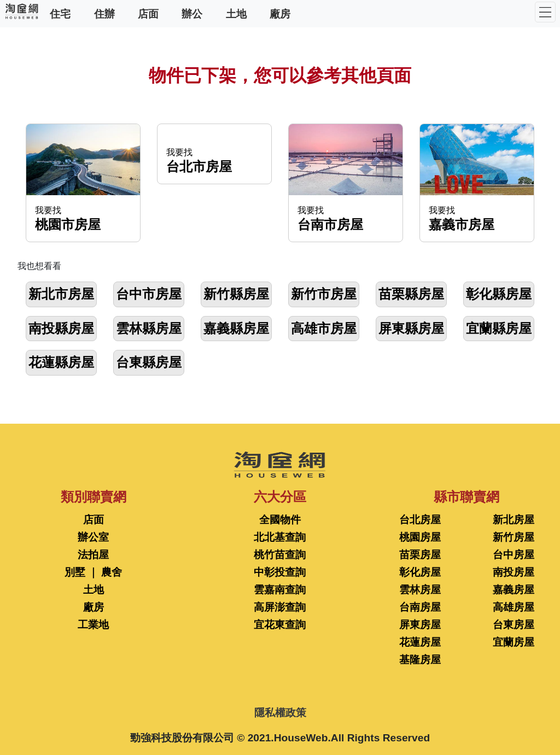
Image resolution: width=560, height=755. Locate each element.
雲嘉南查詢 (280, 590)
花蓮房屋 (420, 642)
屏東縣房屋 (411, 328)
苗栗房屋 (420, 555)
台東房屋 (514, 625)
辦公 (192, 13)
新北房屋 (514, 520)
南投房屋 (514, 572)
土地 (236, 13)
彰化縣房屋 (499, 294)
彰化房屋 (420, 572)
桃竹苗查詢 (280, 555)
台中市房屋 (149, 294)
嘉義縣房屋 (236, 328)
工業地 (93, 625)
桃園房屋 (420, 537)
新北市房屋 (61, 294)
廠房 (280, 13)
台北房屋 (420, 520)
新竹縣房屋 (236, 294)
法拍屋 (93, 555)
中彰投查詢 (280, 572)
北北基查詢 (280, 537)
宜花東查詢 (280, 625)
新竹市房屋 (324, 294)
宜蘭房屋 (514, 642)
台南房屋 (420, 607)
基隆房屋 (420, 660)
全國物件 (280, 520)
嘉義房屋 (514, 590)
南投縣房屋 (61, 328)
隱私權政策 (280, 713)
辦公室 (93, 537)
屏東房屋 (420, 625)
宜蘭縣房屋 (499, 328)
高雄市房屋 (324, 328)
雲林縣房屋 (149, 328)
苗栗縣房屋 (411, 294)
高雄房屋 (514, 607)
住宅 (60, 13)
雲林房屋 (420, 590)
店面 (148, 13)
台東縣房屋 (149, 362)
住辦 (104, 13)
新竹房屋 (514, 537)
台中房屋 (514, 555)
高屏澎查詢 (280, 607)
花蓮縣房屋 (61, 362)
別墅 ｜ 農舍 (94, 572)
